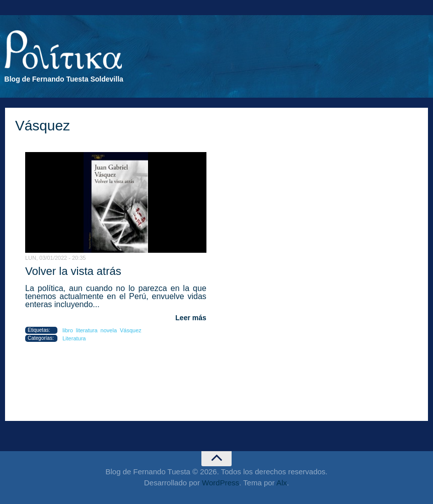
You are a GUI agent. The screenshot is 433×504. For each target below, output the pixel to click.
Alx (282, 483)
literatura (87, 330)
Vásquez (131, 330)
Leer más (191, 318)
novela (109, 330)
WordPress (221, 483)
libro (68, 330)
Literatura (74, 338)
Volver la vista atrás (73, 271)
